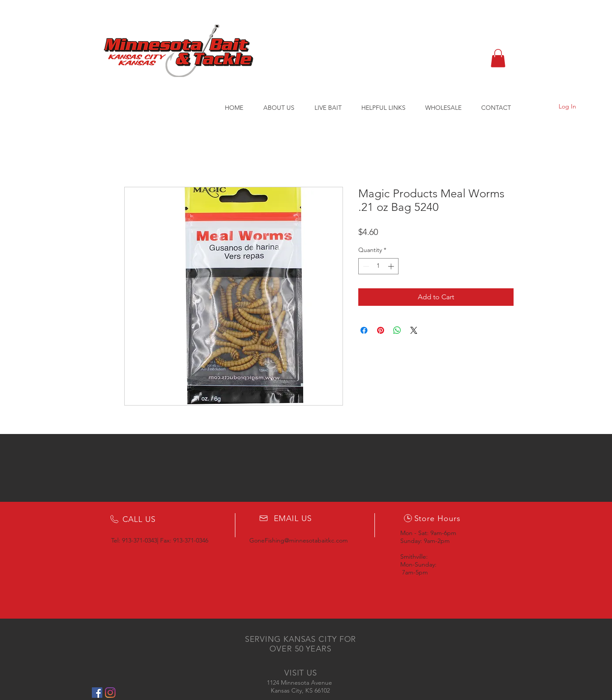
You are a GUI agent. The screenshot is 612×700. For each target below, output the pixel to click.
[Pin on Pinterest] (381, 330)
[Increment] (392, 266)
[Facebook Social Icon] (97, 693)
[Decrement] (365, 266)
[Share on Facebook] (364, 330)
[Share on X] (414, 330)
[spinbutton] (378, 266)
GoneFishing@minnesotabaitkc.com (299, 540)
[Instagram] (110, 693)
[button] (498, 58)
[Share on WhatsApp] (397, 330)
